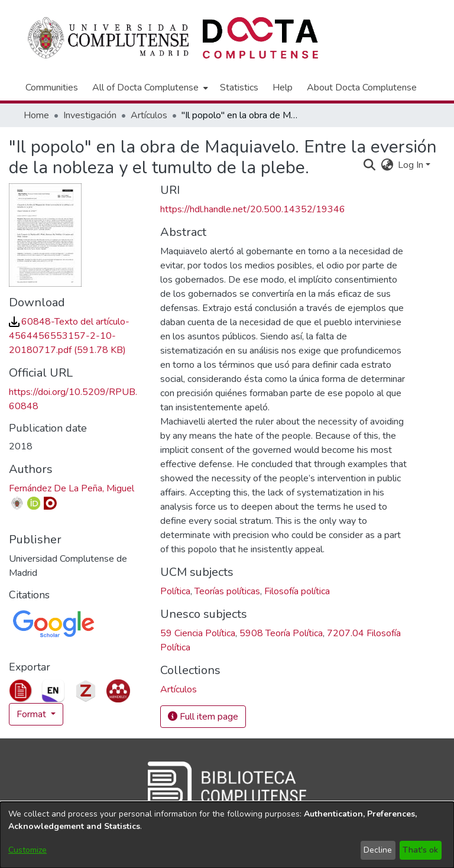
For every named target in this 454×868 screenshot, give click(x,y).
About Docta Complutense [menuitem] (362, 88)
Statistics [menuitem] (239, 88)
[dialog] (227, 835)
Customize (27, 850)
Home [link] (36, 115)
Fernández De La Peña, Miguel (72, 488)
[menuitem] (149, 88)
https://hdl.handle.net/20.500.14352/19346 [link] (253, 209)
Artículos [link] (149, 115)
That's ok (420, 850)
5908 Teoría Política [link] (281, 633)
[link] (69, 336)
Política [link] (175, 591)
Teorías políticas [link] (227, 591)
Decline (378, 850)
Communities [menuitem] (52, 88)
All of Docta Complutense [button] (145, 88)
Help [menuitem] (283, 88)
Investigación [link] (90, 115)
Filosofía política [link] (297, 591)
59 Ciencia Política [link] (198, 633)
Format (33, 714)
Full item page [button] (203, 717)
